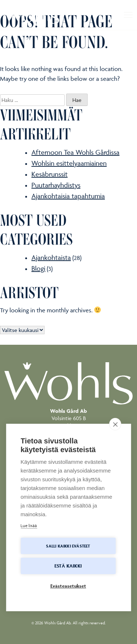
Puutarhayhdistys (56, 185)
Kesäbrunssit (50, 174)
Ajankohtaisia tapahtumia (68, 196)
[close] (115, 424)
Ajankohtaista (51, 257)
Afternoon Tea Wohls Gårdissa (75, 152)
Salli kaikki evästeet (68, 546)
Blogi (38, 268)
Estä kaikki (68, 566)
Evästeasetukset (68, 586)
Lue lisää (29, 526)
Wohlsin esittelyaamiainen (69, 163)
